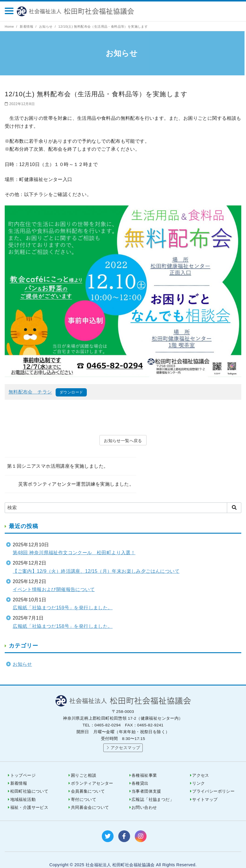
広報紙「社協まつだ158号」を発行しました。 (63, 616)
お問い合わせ (144, 798)
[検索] (123, 498)
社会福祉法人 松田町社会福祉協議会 (79, 11)
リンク (198, 774)
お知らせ (46, 26)
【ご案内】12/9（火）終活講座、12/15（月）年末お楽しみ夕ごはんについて (96, 561)
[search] (234, 498)
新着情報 (27, 26)
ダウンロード (71, 392)
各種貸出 (140, 774)
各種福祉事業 (144, 766)
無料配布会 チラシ (30, 392)
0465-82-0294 (226, 11)
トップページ (23, 766)
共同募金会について (90, 798)
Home (10, 26)
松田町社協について (29, 782)
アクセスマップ (126, 738)
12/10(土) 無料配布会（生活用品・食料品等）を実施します (103, 26)
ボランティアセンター (92, 774)
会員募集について (88, 782)
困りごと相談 (84, 766)
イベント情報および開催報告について (54, 580)
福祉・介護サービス (29, 798)
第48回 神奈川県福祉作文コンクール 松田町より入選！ (74, 543)
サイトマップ (205, 790)
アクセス (201, 766)
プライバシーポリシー (213, 782)
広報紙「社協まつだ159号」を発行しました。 (63, 598)
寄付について (84, 790)
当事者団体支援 (146, 782)
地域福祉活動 (23, 790)
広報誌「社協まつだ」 (153, 790)
